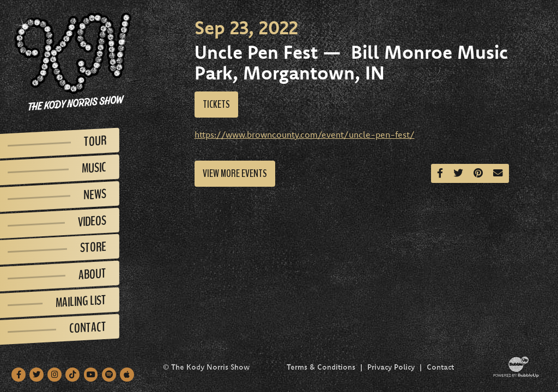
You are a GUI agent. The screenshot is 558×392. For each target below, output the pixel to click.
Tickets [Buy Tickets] (216, 104)
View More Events (235, 173)
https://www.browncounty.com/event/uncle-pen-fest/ (305, 134)
